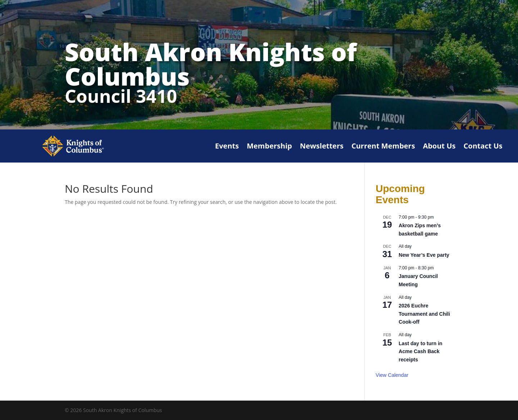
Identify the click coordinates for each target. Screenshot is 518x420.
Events (227, 146)
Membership (269, 146)
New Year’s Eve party (424, 255)
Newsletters (322, 146)
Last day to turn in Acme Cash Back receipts (420, 351)
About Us (439, 146)
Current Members (383, 146)
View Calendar (392, 375)
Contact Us (483, 146)
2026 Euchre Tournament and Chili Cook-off (424, 314)
